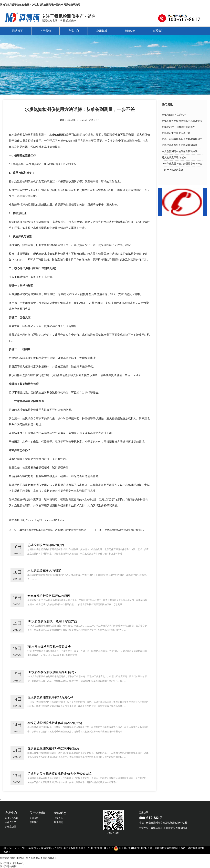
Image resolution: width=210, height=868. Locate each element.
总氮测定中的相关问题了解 (176, 133)
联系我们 (158, 31)
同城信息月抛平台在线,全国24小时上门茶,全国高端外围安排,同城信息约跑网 (40, 5)
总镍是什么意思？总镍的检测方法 (180, 145)
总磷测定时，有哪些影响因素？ (178, 127)
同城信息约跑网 (8, 866)
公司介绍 (34, 818)
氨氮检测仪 (69, 141)
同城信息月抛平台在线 (12, 863)
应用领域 (102, 31)
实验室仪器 (11, 827)
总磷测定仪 (182, 828)
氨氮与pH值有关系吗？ (174, 115)
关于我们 (46, 31)
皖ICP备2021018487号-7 (100, 848)
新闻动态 (130, 31)
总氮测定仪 (169, 828)
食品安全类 (11, 822)
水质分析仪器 (12, 818)
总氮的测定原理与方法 (174, 157)
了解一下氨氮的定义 (173, 170)
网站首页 (17, 31)
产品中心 (74, 31)
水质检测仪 (88, 500)
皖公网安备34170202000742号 (134, 848)
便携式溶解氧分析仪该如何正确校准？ (125, 530)
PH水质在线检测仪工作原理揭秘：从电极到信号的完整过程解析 (52, 530)
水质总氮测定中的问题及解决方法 (180, 151)
